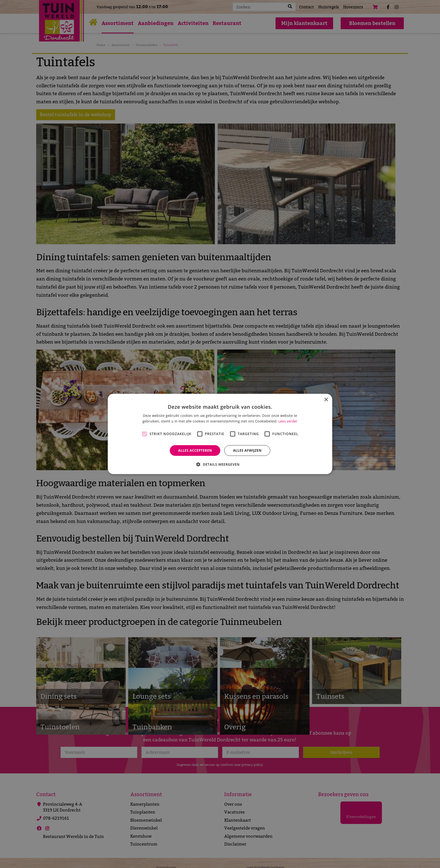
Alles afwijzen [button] (247, 450)
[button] (220, 464)
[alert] (220, 434)
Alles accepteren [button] (195, 450)
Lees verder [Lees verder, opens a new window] (288, 421)
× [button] (326, 400)
